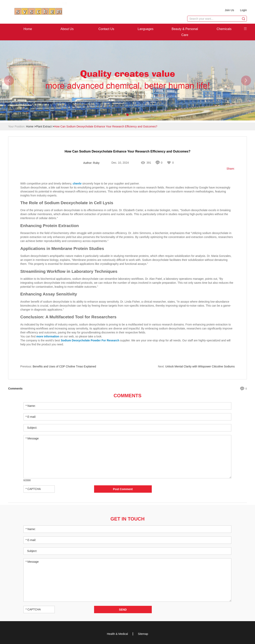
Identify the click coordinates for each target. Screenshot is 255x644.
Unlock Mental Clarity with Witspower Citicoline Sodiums (200, 366)
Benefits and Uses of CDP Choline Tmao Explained (64, 366)
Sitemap (143, 634)
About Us (67, 29)
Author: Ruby (91, 163)
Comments (127, 396)
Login (243, 10)
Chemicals (224, 29)
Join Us (229, 10)
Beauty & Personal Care (185, 32)
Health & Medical (117, 634)
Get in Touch (127, 519)
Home (28, 29)
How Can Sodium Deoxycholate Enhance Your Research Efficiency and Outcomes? (106, 126)
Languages (146, 29)
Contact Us (106, 29)
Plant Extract (44, 126)
